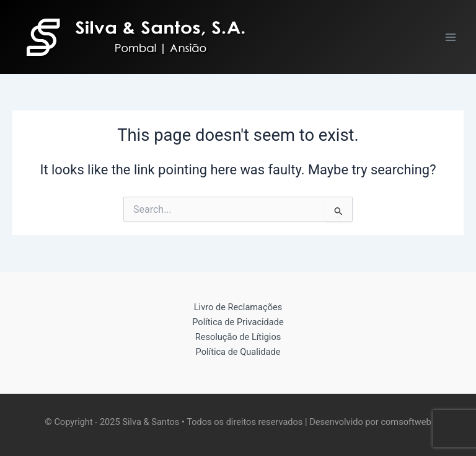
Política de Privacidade (238, 322)
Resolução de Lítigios (238, 337)
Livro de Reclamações (238, 307)
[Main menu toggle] (451, 37)
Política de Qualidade (238, 352)
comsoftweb (406, 422)
